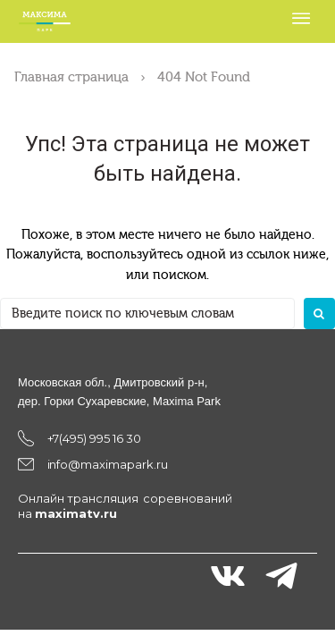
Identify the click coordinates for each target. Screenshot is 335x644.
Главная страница (71, 77)
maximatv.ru (76, 513)
